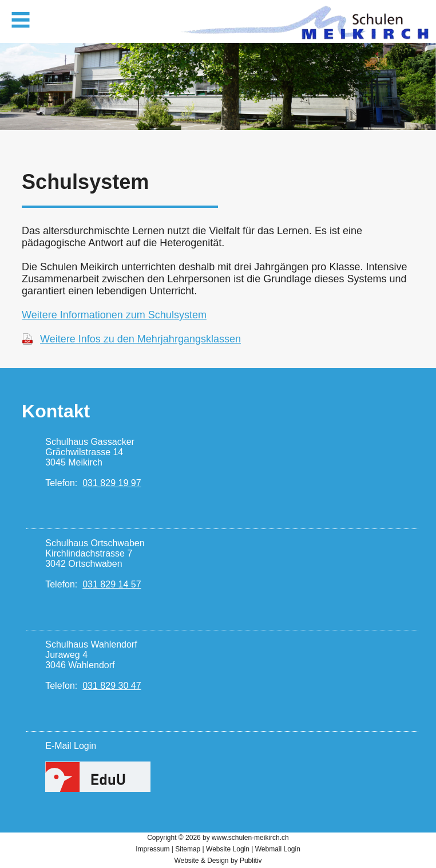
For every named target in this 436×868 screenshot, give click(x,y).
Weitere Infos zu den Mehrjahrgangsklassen (140, 339)
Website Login (228, 849)
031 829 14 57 (112, 584)
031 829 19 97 (112, 483)
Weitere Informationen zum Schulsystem (114, 315)
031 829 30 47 (112, 686)
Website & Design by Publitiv (218, 861)
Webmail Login (278, 849)
